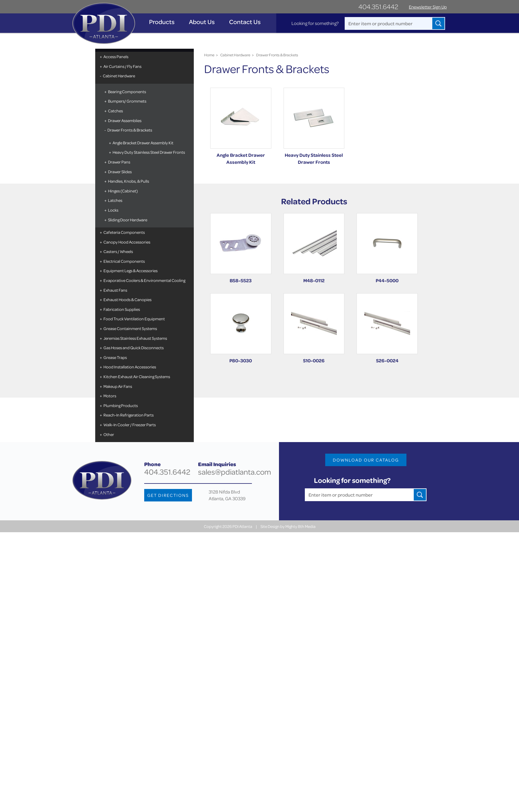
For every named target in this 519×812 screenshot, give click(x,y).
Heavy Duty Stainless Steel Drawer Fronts (149, 152)
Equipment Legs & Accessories (131, 271)
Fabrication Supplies (122, 309)
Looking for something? (315, 23)
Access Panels (116, 56)
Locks (113, 210)
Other (109, 434)
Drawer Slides (120, 172)
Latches (115, 200)
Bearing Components (127, 91)
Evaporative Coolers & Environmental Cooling (144, 280)
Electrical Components (124, 261)
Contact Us (245, 22)
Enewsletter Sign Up (428, 7)
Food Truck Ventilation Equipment (134, 319)
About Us (202, 22)
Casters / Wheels (118, 251)
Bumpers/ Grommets (127, 101)
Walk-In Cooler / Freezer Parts (130, 425)
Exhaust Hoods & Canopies (127, 299)
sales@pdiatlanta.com (235, 472)
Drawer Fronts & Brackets (130, 130)
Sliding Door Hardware (128, 220)
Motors (110, 396)
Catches (115, 111)
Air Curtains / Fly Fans (122, 66)
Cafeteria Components (124, 232)
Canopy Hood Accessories (127, 242)
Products (162, 22)
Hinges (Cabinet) (123, 191)
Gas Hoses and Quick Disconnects (134, 348)
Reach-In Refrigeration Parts (129, 415)
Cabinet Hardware (119, 76)
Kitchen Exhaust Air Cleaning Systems (137, 376)
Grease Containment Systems (130, 328)
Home (209, 55)
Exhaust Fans (115, 290)
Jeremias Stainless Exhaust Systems (135, 338)
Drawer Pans (119, 162)
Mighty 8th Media (300, 526)
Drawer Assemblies (125, 120)
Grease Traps (115, 357)
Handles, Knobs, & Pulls (129, 181)
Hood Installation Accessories (130, 367)
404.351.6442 (378, 7)
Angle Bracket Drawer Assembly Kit (143, 143)
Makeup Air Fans (118, 386)
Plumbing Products (121, 405)
